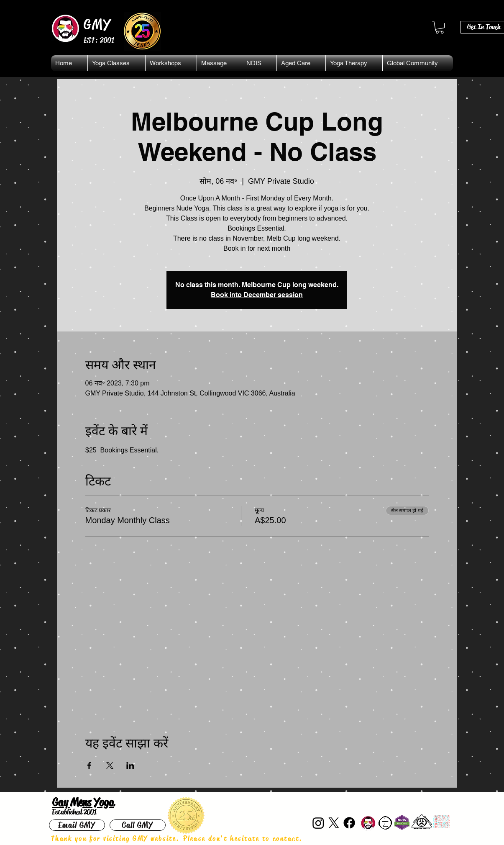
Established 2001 (74, 812)
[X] (334, 823)
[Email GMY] (77, 825)
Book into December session (257, 295)
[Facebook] (349, 823)
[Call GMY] (138, 825)
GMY (98, 24)
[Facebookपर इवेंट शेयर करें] (89, 765)
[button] (440, 27)
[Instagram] (318, 823)
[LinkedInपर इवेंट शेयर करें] (130, 765)
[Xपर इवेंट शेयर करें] (110, 765)
